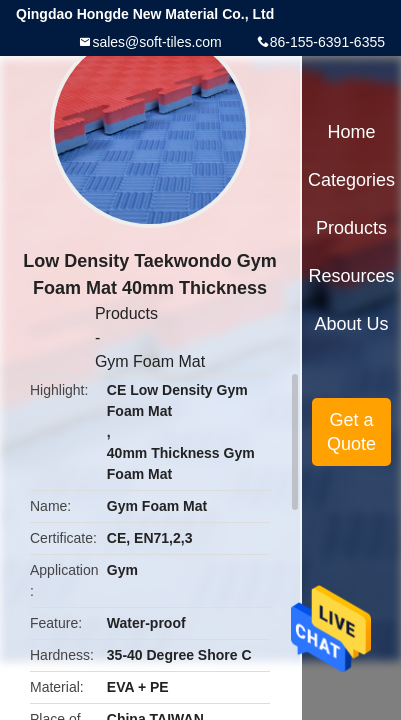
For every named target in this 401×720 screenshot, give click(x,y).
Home (352, 132)
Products (126, 313)
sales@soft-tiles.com (156, 42)
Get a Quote (351, 432)
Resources (352, 276)
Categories (351, 180)
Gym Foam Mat (150, 361)
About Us (352, 324)
